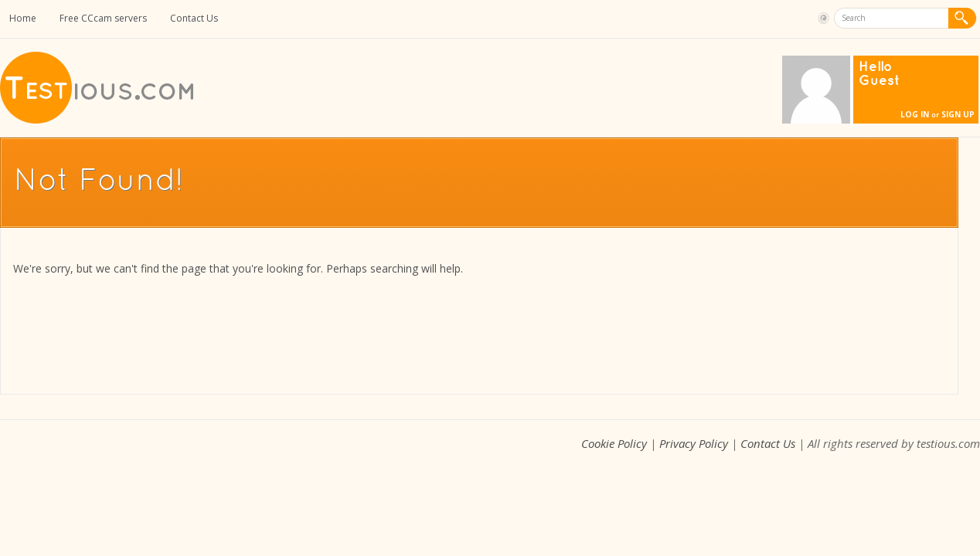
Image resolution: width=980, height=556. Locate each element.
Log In (915, 114)
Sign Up (958, 114)
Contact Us (194, 18)
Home (23, 18)
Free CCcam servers (103, 18)
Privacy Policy (694, 443)
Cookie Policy (614, 443)
